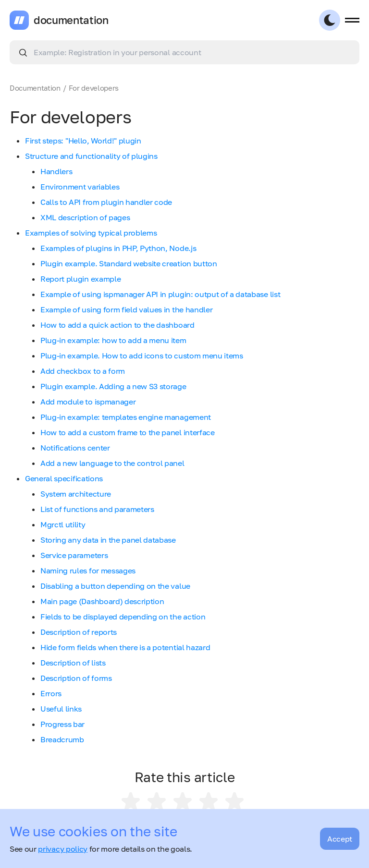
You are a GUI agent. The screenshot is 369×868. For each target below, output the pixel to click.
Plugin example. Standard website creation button (129, 263)
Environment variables (80, 187)
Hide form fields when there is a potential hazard (125, 647)
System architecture (76, 494)
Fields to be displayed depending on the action (123, 617)
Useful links (61, 709)
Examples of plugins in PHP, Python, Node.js (118, 248)
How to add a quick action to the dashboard (117, 325)
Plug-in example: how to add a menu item (113, 340)
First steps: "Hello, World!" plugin (83, 141)
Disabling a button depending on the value (115, 586)
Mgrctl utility (63, 524)
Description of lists (73, 663)
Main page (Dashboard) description (102, 601)
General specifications (64, 478)
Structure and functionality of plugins (91, 156)
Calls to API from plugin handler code (106, 202)
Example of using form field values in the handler (126, 309)
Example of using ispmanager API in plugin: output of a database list (160, 294)
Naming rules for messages (88, 571)
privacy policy (63, 849)
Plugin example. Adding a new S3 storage (113, 386)
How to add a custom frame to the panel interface (128, 432)
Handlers (56, 171)
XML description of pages (85, 217)
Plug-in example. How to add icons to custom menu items (142, 356)
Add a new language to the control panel (112, 463)
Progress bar (62, 724)
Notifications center (75, 448)
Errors (51, 693)
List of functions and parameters (97, 509)
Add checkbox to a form (83, 371)
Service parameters (74, 555)
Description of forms (76, 678)
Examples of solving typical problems (91, 233)
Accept (340, 839)
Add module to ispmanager (88, 402)
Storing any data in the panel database (108, 540)
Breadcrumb (62, 739)
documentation (71, 20)
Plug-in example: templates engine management (126, 417)
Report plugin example (80, 279)
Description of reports (79, 632)
